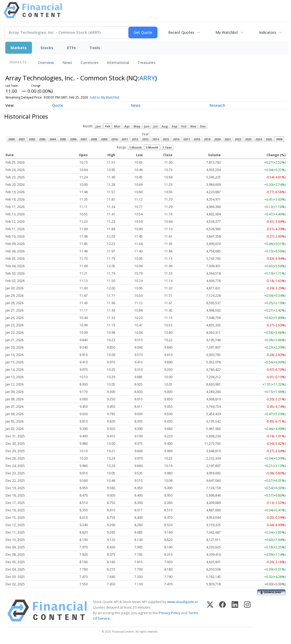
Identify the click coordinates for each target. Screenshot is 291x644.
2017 (186, 139)
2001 (22, 139)
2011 (125, 139)
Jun (147, 126)
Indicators (268, 32)
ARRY (147, 78)
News (67, 62)
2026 (279, 139)
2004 (53, 139)
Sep (174, 126)
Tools (95, 48)
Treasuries (147, 62)
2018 (197, 139)
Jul (156, 126)
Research (217, 105)
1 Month (135, 147)
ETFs (71, 48)
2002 (32, 139)
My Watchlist (227, 32)
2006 (73, 139)
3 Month (152, 147)
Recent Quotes (181, 32)
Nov (193, 126)
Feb (107, 126)
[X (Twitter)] (210, 611)
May (137, 126)
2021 (228, 139)
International (118, 62)
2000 (11, 139)
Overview (46, 62)
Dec (203, 126)
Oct (184, 126)
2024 (259, 139)
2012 (135, 139)
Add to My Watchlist (113, 97)
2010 (114, 139)
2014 (156, 139)
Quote (58, 105)
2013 (145, 139)
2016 (176, 139)
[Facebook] (222, 611)
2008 (94, 139)
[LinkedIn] (235, 611)
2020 (217, 139)
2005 (63, 139)
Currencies (90, 62)
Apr (127, 126)
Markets (19, 48)
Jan (98, 126)
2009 (104, 139)
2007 (83, 139)
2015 (166, 139)
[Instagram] (247, 611)
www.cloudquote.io (182, 602)
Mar (117, 126)
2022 (238, 139)
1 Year (167, 147)
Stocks (47, 48)
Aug (165, 126)
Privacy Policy (170, 613)
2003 (42, 139)
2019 (207, 139)
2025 (269, 139)
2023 (248, 139)
